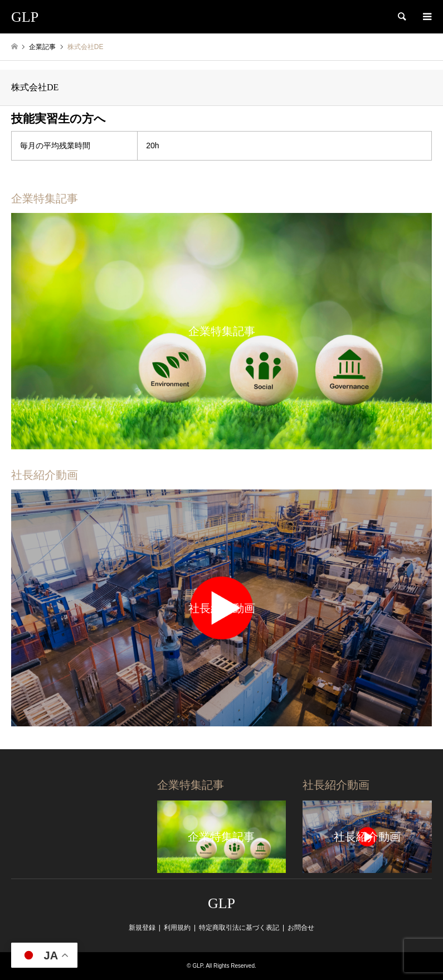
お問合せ (301, 928)
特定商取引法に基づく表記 (239, 928)
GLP (221, 903)
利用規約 (177, 928)
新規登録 (142, 928)
